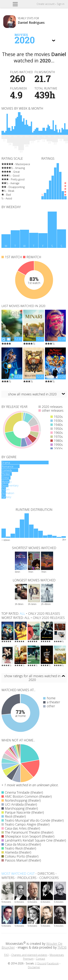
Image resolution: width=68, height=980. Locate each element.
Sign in (61, 4)
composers (49, 878)
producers (27, 878)
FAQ (7, 955)
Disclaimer (34, 967)
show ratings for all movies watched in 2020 (32, 678)
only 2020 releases (44, 613)
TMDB (62, 947)
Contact (41, 959)
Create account (46, 4)
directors (46, 873)
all (22, 613)
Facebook (53, 963)
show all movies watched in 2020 (32, 394)
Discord (42, 963)
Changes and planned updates (29, 955)
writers (8, 878)
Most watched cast (18, 873)
